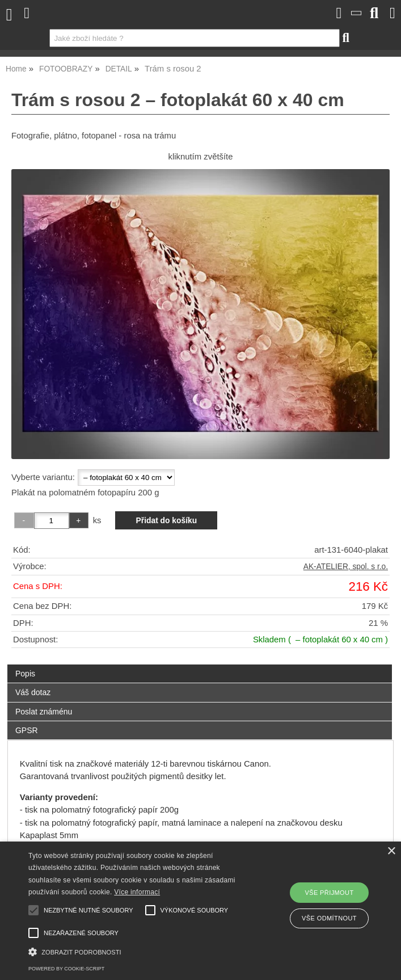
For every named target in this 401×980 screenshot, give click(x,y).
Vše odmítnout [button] (329, 918)
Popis (25, 674)
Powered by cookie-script (66, 969)
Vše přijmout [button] (329, 893)
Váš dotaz (33, 692)
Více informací (137, 892)
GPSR (27, 730)
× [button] (391, 851)
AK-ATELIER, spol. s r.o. (346, 567)
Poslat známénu (44, 712)
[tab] (200, 665)
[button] (140, 951)
